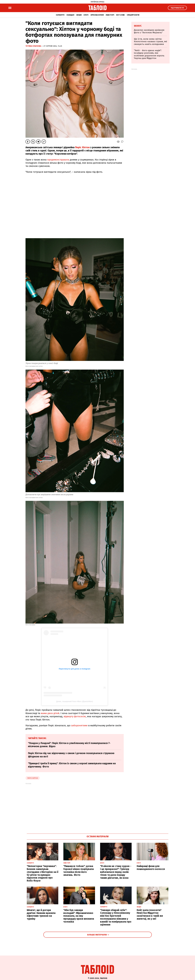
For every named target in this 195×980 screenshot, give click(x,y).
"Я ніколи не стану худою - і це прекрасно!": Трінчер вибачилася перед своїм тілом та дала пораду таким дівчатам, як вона (116, 872)
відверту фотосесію (75, 716)
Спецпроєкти (133, 15)
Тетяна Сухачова (33, 46)
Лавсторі (110, 15)
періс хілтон (33, 778)
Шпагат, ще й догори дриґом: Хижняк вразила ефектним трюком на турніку (41, 914)
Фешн (79, 15)
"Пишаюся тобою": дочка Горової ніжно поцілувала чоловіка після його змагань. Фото (79, 870)
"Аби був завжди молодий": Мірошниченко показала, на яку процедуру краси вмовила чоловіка (79, 916)
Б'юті (86, 15)
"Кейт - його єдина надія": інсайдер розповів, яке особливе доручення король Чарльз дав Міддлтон (149, 54)
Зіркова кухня (97, 15)
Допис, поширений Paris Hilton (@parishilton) (75, 701)
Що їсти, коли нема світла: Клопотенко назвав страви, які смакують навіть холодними (150, 42)
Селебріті (60, 15)
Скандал (70, 15)
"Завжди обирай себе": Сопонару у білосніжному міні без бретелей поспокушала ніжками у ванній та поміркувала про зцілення (116, 917)
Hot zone (120, 15)
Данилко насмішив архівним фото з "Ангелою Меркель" (149, 31)
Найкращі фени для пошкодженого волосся (151, 868)
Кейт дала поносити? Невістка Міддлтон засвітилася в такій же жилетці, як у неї (150, 914)
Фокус (138, 26)
